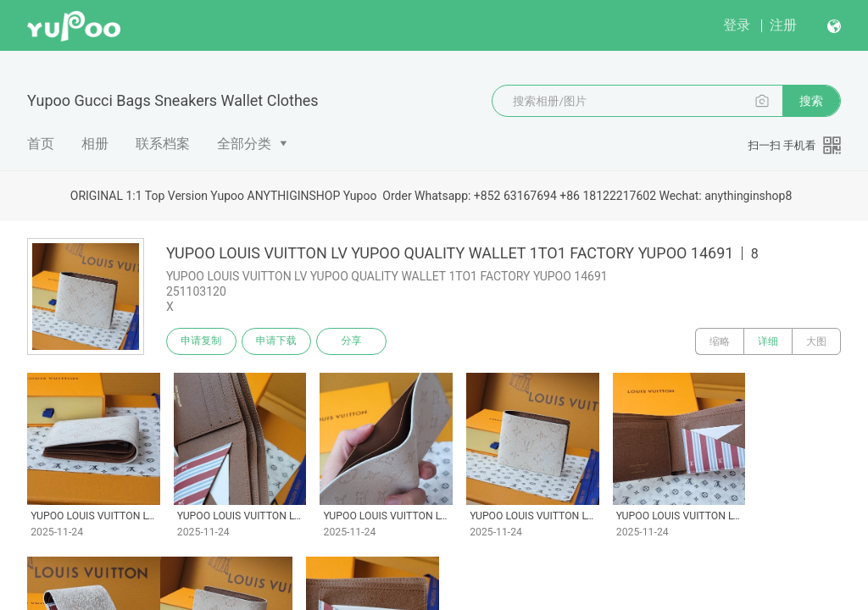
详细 (768, 341)
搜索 (811, 101)
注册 (783, 25)
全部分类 (244, 144)
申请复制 (202, 341)
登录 (737, 25)
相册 (95, 144)
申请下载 (278, 341)
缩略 (720, 341)
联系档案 (163, 144)
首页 (41, 144)
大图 (816, 341)
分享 (354, 341)
